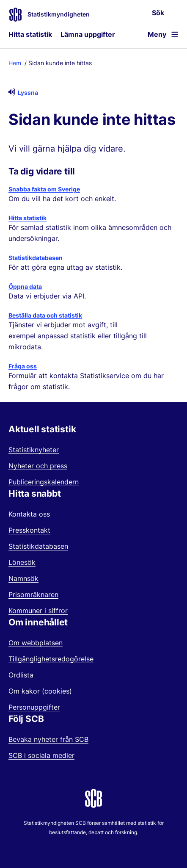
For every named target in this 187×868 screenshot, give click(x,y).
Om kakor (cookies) (40, 691)
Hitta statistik (30, 34)
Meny (157, 34)
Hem (15, 63)
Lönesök (22, 562)
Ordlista (21, 675)
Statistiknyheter (34, 450)
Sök (158, 13)
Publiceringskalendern (44, 482)
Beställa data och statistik (45, 315)
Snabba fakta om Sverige (44, 189)
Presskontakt (29, 530)
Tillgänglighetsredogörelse (51, 659)
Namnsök (23, 578)
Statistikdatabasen (36, 258)
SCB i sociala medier (41, 755)
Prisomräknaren (33, 594)
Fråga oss (23, 366)
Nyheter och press (38, 466)
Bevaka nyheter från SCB (48, 739)
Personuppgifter (34, 707)
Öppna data (25, 286)
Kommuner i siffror (38, 611)
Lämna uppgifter (88, 34)
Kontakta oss (29, 514)
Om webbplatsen (36, 643)
